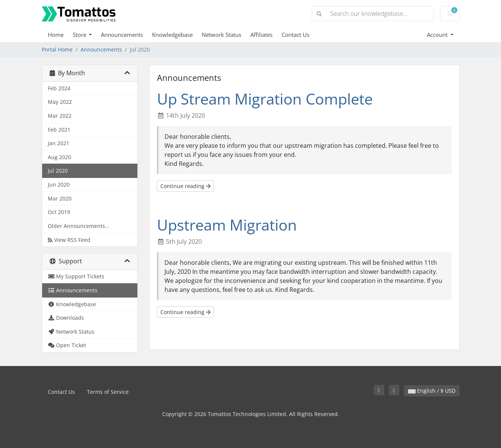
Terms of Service (108, 392)
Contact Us (295, 35)
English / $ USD (432, 391)
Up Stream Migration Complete (265, 99)
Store (80, 35)
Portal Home (57, 49)
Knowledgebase (172, 35)
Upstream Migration (227, 225)
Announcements (122, 35)
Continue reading (185, 186)
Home (56, 35)
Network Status (222, 35)
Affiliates (261, 35)
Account (438, 35)
